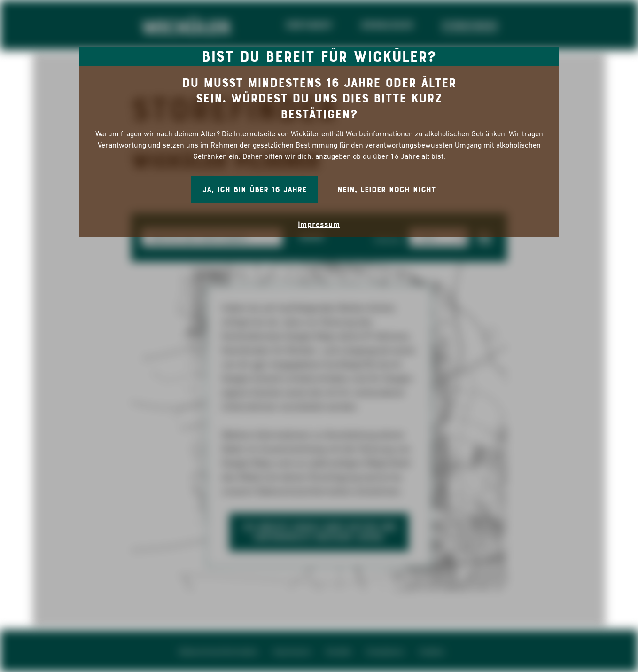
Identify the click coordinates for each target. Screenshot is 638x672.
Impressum (319, 224)
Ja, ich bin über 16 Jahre (254, 190)
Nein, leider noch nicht (386, 190)
